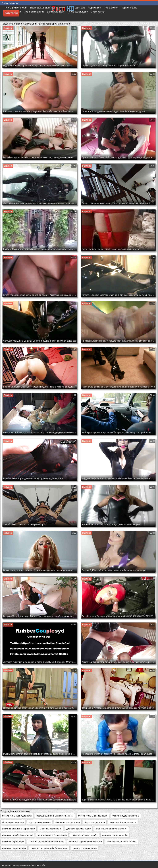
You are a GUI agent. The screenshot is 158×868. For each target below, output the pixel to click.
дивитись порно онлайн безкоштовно (49, 848)
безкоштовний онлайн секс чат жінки (55, 816)
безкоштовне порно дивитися (17, 816)
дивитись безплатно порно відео (18, 829)
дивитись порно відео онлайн (121, 842)
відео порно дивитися (40, 822)
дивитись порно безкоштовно (52, 835)
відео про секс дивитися (68, 822)
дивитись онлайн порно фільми (111, 829)
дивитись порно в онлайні (115, 835)
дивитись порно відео (13, 842)
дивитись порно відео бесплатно (85, 842)
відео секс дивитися (95, 822)
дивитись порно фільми (85, 848)
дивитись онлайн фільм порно (17, 835)
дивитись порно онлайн (14, 848)
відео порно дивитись (13, 822)
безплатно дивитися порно (126, 816)
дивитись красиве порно (79, 829)
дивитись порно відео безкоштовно (46, 842)
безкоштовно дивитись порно (93, 816)
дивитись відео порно (51, 829)
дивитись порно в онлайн (84, 835)
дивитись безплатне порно (123, 822)
